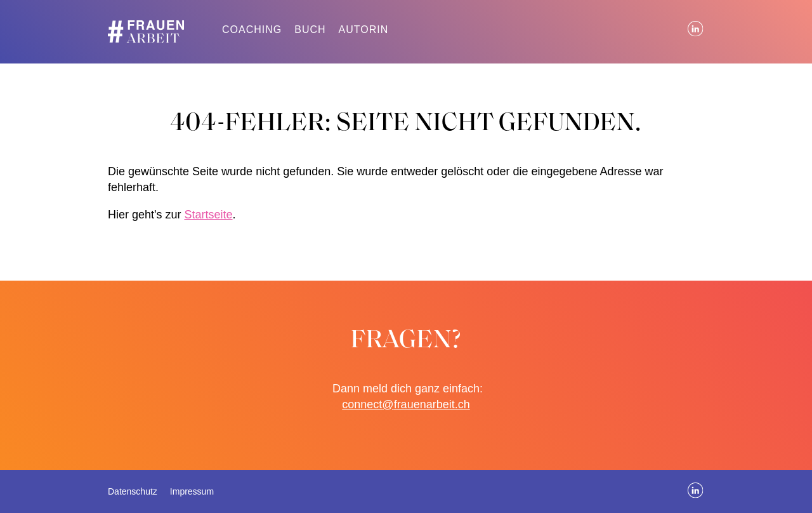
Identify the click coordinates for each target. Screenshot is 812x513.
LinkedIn (696, 29)
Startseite (208, 215)
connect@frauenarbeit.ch (406, 404)
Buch (310, 30)
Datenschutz (133, 491)
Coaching (252, 30)
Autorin (364, 30)
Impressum (192, 491)
